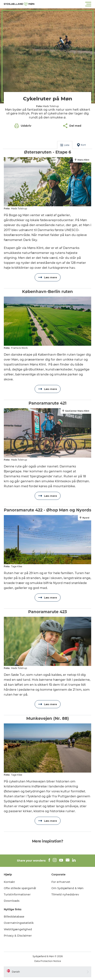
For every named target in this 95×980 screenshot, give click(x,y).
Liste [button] (65, 145)
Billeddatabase (14, 917)
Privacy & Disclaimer (18, 936)
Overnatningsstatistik (19, 923)
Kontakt (9, 882)
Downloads (12, 901)
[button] (65, 4)
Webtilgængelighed (18, 929)
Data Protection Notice (48, 961)
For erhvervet (61, 882)
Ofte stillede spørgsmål (20, 888)
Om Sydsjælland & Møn (67, 888)
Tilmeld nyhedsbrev (65, 894)
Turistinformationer (17, 894)
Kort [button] (81, 145)
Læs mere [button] (48, 277)
